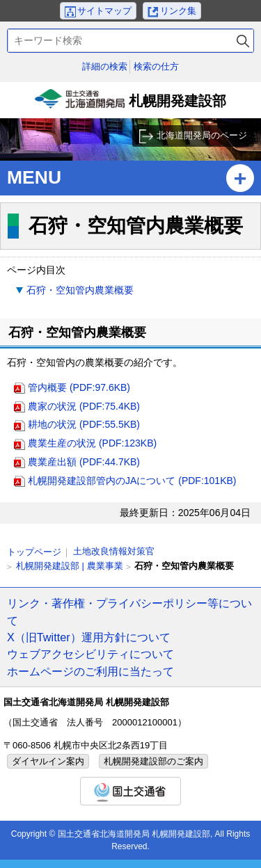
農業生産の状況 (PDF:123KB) (92, 443)
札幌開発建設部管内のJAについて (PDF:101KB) (132, 481)
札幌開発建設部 (131, 104)
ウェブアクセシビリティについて (90, 654)
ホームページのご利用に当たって (90, 671)
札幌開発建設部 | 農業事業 (70, 566)
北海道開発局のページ (202, 135)
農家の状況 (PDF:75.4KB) (84, 406)
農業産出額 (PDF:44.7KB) (84, 462)
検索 (243, 41)
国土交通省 (130, 791)
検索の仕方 (156, 66)
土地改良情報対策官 (114, 551)
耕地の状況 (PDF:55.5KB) (84, 424)
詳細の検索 (105, 66)
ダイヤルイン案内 (48, 761)
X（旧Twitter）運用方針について (89, 637)
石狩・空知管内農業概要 (80, 290)
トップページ (34, 552)
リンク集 (178, 11)
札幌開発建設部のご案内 (153, 761)
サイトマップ (104, 11)
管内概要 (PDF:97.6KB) (79, 387)
